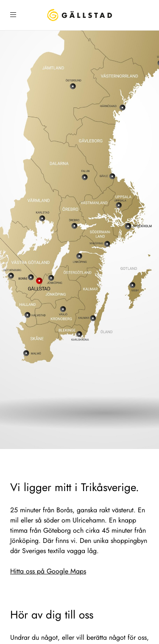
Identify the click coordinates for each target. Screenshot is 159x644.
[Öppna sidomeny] (13, 15)
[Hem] (79, 15)
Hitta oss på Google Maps (48, 571)
